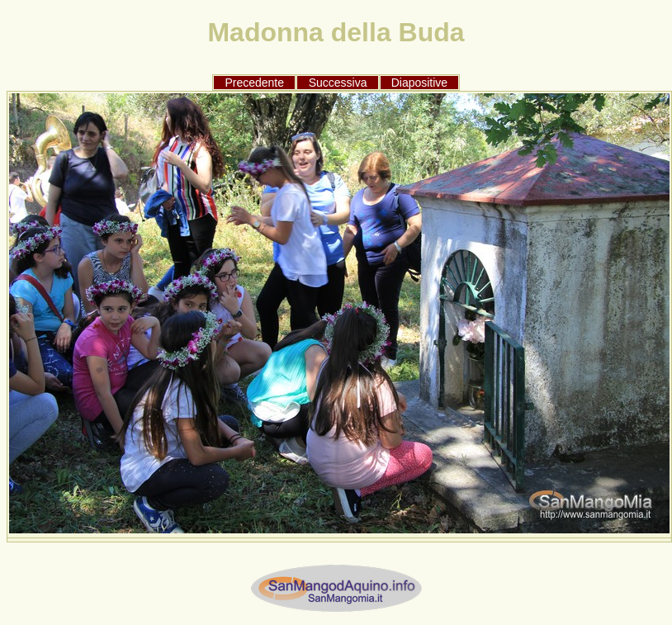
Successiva (338, 83)
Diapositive (419, 83)
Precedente (254, 83)
